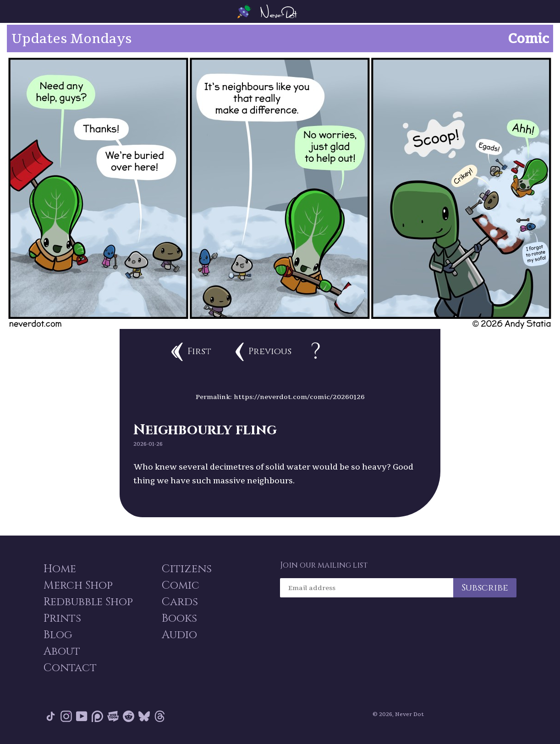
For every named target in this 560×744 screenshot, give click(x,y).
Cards (180, 602)
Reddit (129, 716)
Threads (160, 716)
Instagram (66, 716)
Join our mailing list (324, 565)
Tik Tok (51, 716)
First (191, 352)
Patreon (97, 716)
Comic (181, 585)
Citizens (187, 569)
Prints (62, 618)
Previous (264, 352)
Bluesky (144, 716)
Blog (58, 635)
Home (60, 569)
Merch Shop (78, 585)
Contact (70, 668)
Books (179, 618)
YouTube (82, 716)
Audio (179, 635)
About (62, 651)
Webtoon (113, 716)
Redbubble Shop (88, 602)
